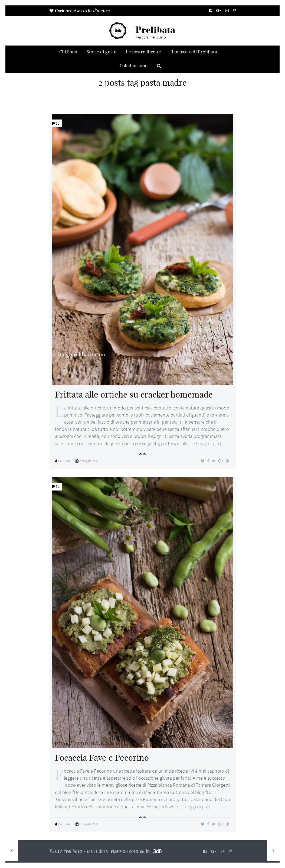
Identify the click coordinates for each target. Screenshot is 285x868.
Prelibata (64, 461)
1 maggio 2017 (89, 824)
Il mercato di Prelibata (194, 52)
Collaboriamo (134, 66)
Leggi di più (208, 444)
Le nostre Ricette (143, 52)
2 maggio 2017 (89, 461)
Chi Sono (68, 52)
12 (56, 123)
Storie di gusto (101, 52)
